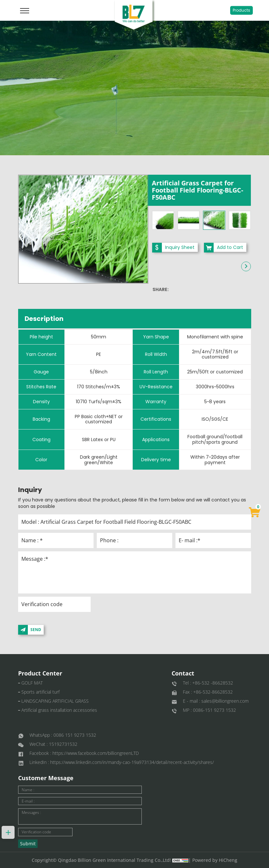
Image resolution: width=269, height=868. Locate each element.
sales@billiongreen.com (225, 701)
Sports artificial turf (40, 692)
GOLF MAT (32, 683)
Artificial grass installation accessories (59, 710)
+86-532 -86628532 (213, 683)
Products (241, 10)
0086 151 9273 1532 (75, 735)
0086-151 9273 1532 (214, 710)
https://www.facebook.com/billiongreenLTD (96, 753)
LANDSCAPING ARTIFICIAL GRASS (55, 701)
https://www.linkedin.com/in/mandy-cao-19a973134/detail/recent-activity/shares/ (132, 762)
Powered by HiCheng (215, 860)
